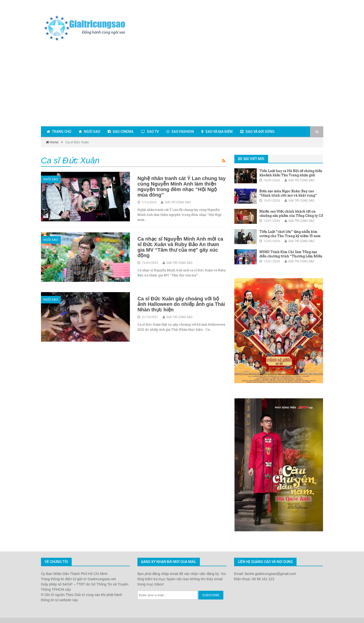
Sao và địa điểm (217, 132)
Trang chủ (59, 132)
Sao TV (150, 132)
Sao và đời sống (257, 132)
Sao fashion (180, 132)
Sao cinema (121, 132)
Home (52, 142)
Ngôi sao (89, 132)
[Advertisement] (182, 85)
